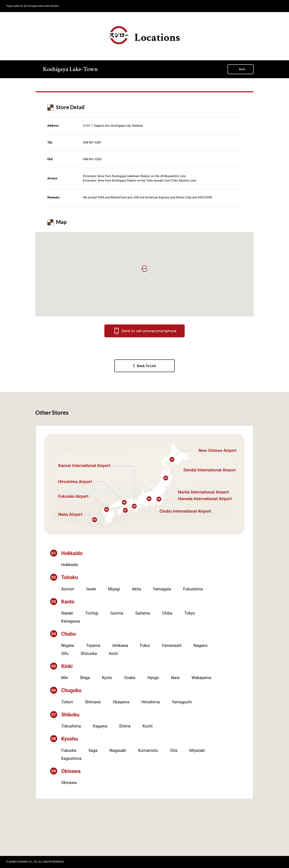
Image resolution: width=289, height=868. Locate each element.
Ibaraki (67, 613)
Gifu (65, 654)
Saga (93, 750)
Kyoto (107, 678)
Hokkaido (70, 565)
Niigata (68, 645)
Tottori (67, 702)
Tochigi (92, 613)
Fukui (145, 645)
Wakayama (201, 678)
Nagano (201, 645)
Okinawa (69, 783)
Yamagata (162, 589)
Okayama (121, 702)
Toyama (93, 645)
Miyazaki (197, 750)
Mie (65, 678)
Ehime (125, 726)
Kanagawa (71, 621)
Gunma (117, 613)
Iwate (91, 589)
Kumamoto (148, 750)
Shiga (85, 678)
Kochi (148, 726)
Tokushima (71, 726)
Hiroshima (151, 702)
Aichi (113, 654)
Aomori (68, 589)
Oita (174, 750)
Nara (175, 678)
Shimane (93, 702)
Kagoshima (71, 758)
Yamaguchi (182, 702)
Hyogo (153, 678)
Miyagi (114, 589)
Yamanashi (172, 645)
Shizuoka (89, 654)
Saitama (143, 613)
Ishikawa (120, 645)
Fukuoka (69, 750)
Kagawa (100, 726)
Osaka (130, 678)
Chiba (167, 613)
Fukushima (193, 589)
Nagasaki (118, 750)
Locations (145, 35)
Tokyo (190, 613)
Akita (136, 589)
